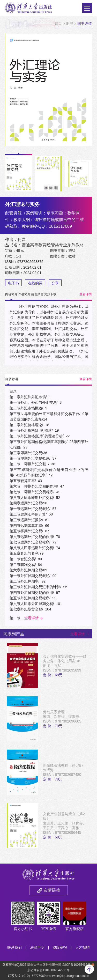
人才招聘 (83, 947)
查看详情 (86, 294)
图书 (70, 24)
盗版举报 (60, 947)
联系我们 (14, 947)
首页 (58, 24)
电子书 (13, 283)
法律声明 (37, 947)
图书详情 (85, 24)
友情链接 (52, 890)
